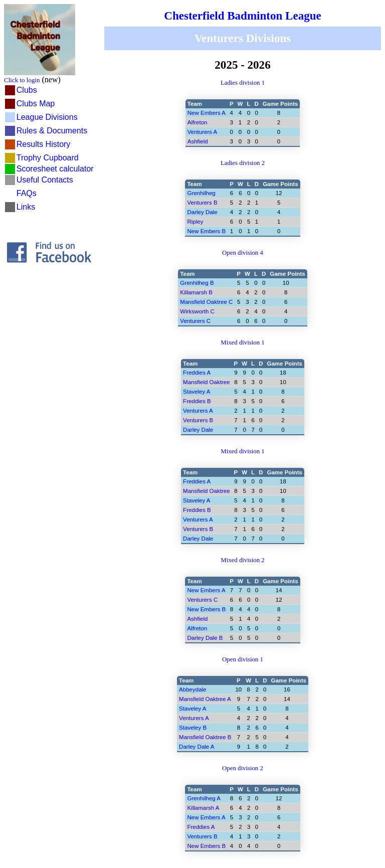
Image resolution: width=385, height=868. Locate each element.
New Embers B (206, 231)
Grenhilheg (201, 193)
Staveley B (193, 728)
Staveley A (197, 392)
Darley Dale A (197, 747)
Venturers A (203, 132)
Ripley (195, 222)
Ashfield (198, 141)
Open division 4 (243, 253)
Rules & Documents (52, 131)
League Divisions (47, 117)
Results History (44, 144)
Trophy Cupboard (48, 158)
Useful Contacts (45, 180)
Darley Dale (198, 430)
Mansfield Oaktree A (205, 699)
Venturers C (195, 321)
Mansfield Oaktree (206, 382)
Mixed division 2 (242, 560)
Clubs (27, 90)
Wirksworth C (197, 311)
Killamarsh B (196, 292)
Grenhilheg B (197, 283)
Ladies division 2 (243, 163)
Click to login (22, 80)
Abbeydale (192, 689)
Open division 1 (243, 659)
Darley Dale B (205, 638)
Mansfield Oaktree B (205, 737)
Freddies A (197, 373)
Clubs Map (36, 104)
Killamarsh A (203, 808)
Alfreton (198, 122)
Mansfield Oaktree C (206, 302)
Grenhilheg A (204, 798)
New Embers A (207, 113)
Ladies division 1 (243, 83)
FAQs (27, 193)
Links (26, 207)
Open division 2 (243, 768)
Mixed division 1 (242, 342)
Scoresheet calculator (55, 169)
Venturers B (198, 420)
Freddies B (197, 401)
